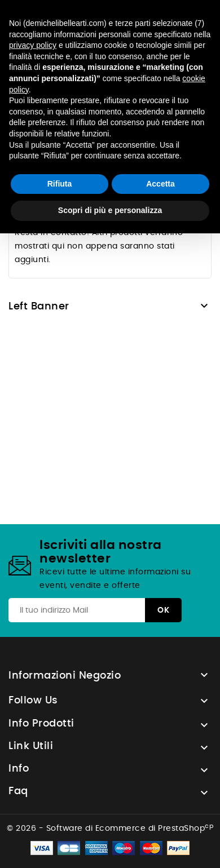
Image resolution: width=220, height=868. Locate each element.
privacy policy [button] (33, 45)
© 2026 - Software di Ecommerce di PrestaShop (110, 829)
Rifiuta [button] (60, 184)
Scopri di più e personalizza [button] (110, 210)
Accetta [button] (160, 184)
